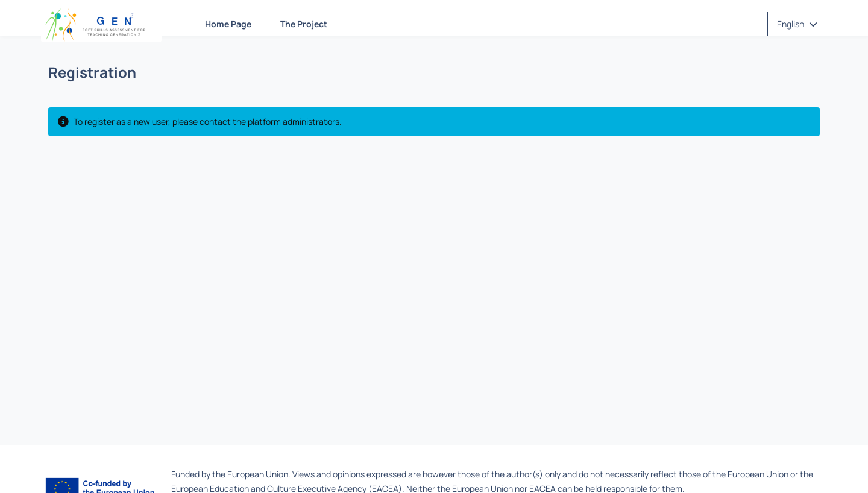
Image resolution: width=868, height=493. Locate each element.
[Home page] (101, 24)
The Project (304, 24)
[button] (797, 24)
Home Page (228, 24)
